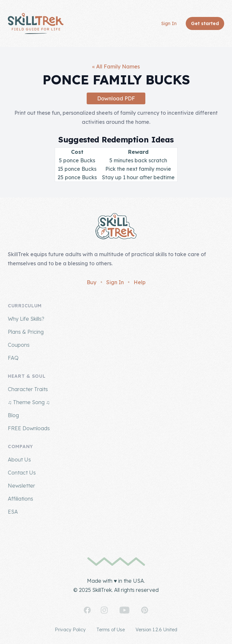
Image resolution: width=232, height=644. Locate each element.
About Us (19, 460)
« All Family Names (116, 66)
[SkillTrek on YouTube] (124, 610)
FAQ (13, 358)
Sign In (169, 23)
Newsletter (22, 486)
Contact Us (22, 473)
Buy (92, 282)
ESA (13, 512)
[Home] (36, 23)
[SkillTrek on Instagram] (104, 610)
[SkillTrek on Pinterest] (145, 610)
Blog (13, 415)
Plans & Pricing (26, 332)
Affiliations (21, 499)
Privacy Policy (70, 630)
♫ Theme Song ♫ (29, 402)
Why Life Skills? (26, 319)
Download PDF (116, 98)
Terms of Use (111, 630)
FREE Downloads (29, 428)
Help (140, 282)
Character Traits (28, 389)
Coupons (19, 345)
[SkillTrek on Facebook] (87, 610)
